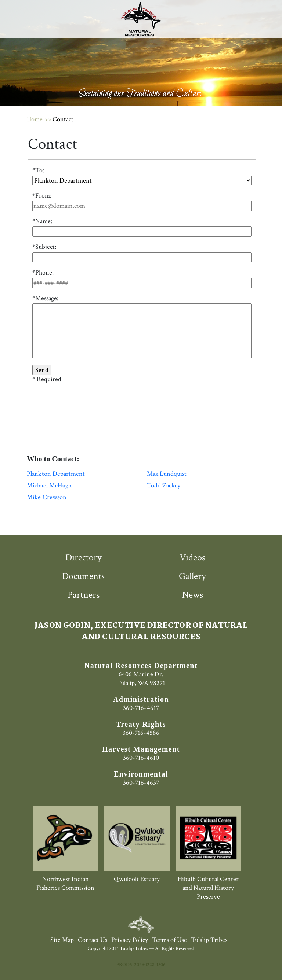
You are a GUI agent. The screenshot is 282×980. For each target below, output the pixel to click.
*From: (42, 196)
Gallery (192, 576)
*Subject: (44, 247)
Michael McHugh (49, 486)
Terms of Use (169, 940)
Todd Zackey (164, 486)
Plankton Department (56, 474)
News (193, 595)
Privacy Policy (129, 940)
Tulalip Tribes (209, 940)
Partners (84, 595)
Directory (84, 557)
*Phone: (43, 273)
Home (35, 119)
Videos (192, 557)
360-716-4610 (141, 758)
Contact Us (93, 940)
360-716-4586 (141, 733)
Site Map (62, 940)
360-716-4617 (141, 708)
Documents (83, 576)
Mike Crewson (46, 497)
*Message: (45, 298)
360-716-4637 (141, 783)
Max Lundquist (167, 474)
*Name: (42, 221)
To (39, 170)
